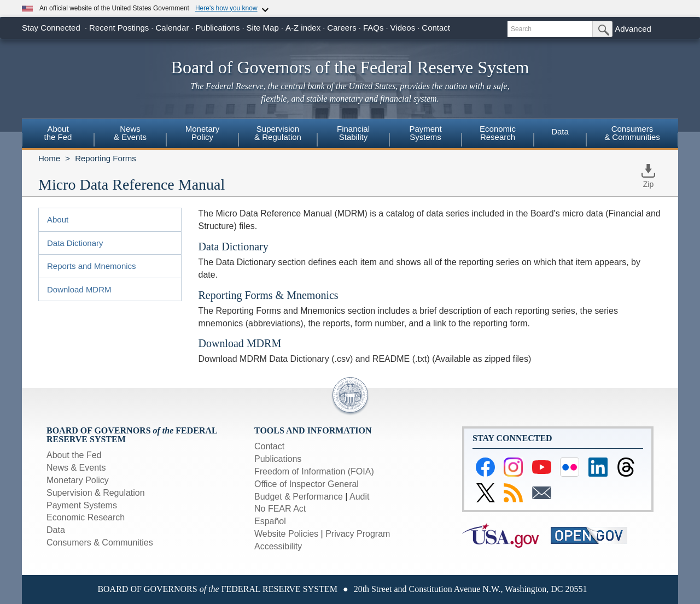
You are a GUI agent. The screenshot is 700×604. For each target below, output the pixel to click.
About (58, 219)
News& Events (130, 133)
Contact (436, 28)
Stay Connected (51, 28)
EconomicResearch (498, 133)
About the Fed (74, 455)
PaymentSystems (425, 133)
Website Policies (286, 534)
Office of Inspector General (307, 484)
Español (270, 521)
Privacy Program (358, 534)
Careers (342, 28)
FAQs (374, 28)
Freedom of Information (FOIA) (314, 471)
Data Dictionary (75, 243)
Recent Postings (119, 28)
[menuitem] (58, 134)
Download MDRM (79, 289)
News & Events (76, 468)
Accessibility (278, 546)
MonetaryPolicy (203, 133)
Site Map (263, 28)
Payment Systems (82, 505)
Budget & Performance (299, 497)
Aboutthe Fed (58, 133)
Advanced (633, 29)
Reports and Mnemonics (92, 266)
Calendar (173, 28)
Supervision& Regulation (278, 133)
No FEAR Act (280, 509)
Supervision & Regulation (96, 493)
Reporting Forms (106, 158)
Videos (403, 28)
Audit (359, 497)
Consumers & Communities (632, 133)
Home (49, 158)
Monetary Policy (78, 480)
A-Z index (303, 28)
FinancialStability (353, 133)
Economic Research (86, 517)
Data (560, 131)
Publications (218, 28)
